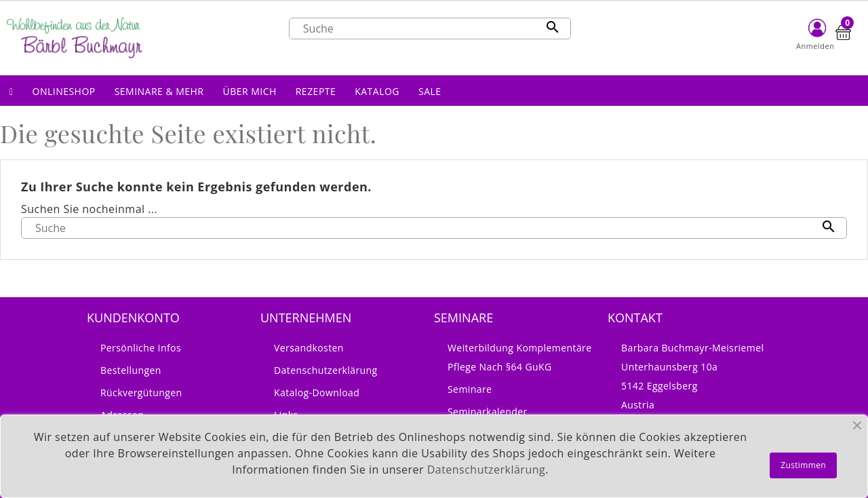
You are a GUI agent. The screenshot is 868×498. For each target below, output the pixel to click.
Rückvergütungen (141, 392)
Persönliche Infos (141, 348)
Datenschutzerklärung (326, 370)
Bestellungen (131, 370)
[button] (64, 91)
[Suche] (430, 28)
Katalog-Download (317, 392)
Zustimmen (803, 465)
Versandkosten (309, 348)
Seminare (470, 389)
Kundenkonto (133, 318)
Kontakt (635, 318)
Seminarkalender (488, 411)
